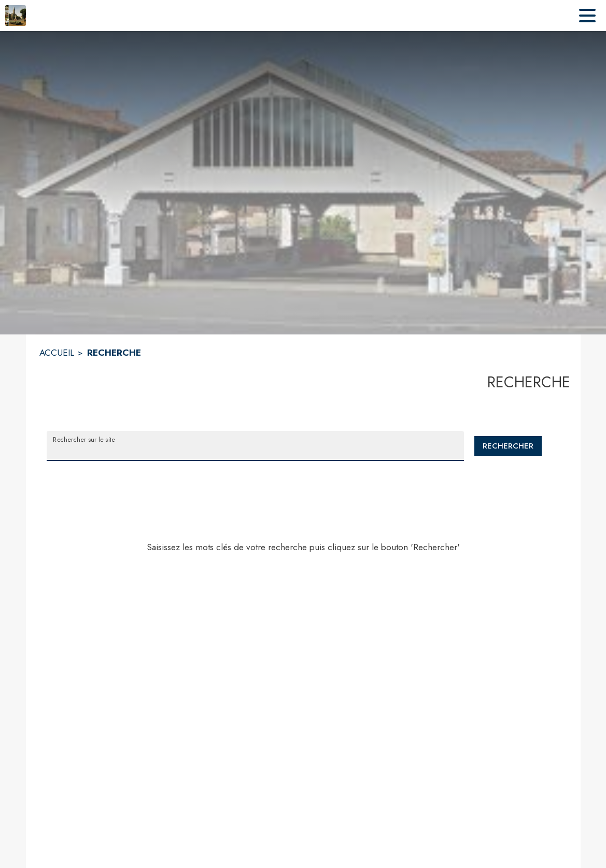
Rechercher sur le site (84, 439)
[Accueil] (16, 16)
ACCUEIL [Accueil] (57, 353)
